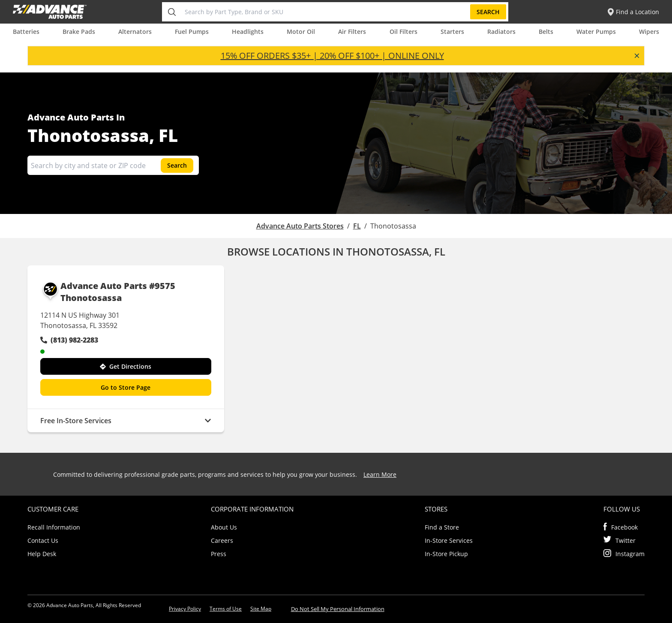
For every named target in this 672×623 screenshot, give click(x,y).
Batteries (26, 32)
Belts (546, 32)
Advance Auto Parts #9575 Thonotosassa (108, 292)
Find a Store (442, 527)
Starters (452, 32)
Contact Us (43, 540)
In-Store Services (449, 540)
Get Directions (126, 366)
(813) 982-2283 (69, 340)
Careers (222, 540)
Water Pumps (596, 32)
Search (488, 12)
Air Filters (352, 32)
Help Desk (42, 554)
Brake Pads (79, 32)
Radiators (501, 32)
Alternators (135, 32)
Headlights (248, 32)
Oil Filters (403, 32)
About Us (224, 527)
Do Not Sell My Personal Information (338, 609)
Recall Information (54, 527)
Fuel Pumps (192, 32)
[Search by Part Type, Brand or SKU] (326, 12)
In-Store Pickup (446, 554)
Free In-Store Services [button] (126, 421)
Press (219, 554)
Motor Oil (301, 32)
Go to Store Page (126, 387)
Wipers (649, 32)
